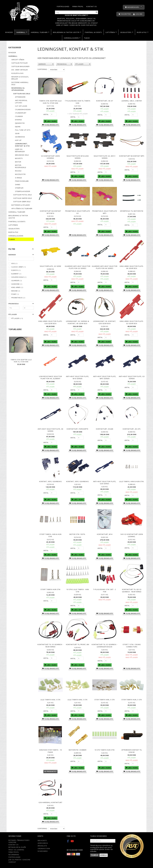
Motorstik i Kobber (78, 750)
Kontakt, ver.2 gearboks (51, 481)
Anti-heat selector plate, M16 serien (78, 378)
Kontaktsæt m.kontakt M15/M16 (51, 212)
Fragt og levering (16, 850)
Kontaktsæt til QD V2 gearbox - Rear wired (132, 591)
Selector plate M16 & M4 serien (78, 157)
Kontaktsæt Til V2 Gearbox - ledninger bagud (105, 646)
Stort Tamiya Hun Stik (51, 589)
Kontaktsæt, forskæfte (78, 429)
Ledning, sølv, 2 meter (132, 101)
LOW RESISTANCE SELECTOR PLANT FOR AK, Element (51, 378)
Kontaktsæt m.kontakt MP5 (132, 156)
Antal (46, 114)
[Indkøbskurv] (134, 7)
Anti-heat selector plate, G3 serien (132, 378)
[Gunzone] (24, 11)
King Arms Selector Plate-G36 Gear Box (50, 322)
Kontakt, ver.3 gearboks (78, 481)
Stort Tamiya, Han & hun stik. (50, 535)
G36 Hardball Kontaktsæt (50, 802)
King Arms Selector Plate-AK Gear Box (132, 267)
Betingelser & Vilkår (17, 847)
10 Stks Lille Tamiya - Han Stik (78, 591)
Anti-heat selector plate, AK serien (51, 430)
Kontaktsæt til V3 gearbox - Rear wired (50, 646)
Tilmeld (95, 855)
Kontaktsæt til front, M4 (78, 644)
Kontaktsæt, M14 (105, 534)
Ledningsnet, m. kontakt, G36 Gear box (105, 322)
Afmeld (104, 855)
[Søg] (97, 12)
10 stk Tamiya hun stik (105, 750)
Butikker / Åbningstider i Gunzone (19, 841)
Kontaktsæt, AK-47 (105, 101)
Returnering (14, 855)
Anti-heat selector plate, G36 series (105, 483)
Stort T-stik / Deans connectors (132, 646)
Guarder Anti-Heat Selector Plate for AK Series (105, 267)
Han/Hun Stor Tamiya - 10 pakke (51, 751)
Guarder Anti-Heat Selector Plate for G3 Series (78, 267)
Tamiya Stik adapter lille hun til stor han (21, 361)
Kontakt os (92, 6)
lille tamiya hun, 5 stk (51, 700)
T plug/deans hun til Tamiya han (78, 102)
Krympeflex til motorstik (132, 211)
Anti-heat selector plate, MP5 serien (105, 378)
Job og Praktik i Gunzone (19, 860)
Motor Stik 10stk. (78, 534)
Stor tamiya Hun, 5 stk (132, 700)
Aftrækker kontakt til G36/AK (132, 751)
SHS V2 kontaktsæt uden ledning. (132, 535)
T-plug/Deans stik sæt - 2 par (105, 591)
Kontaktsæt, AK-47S (132, 429)
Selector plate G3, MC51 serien (105, 157)
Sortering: (42, 69)
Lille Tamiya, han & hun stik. (132, 481)
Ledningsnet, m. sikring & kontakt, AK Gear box (78, 322)
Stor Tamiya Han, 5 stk (105, 700)
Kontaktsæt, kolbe (105, 429)
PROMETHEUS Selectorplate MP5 (105, 212)
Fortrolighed (63, 6)
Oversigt (12, 862)
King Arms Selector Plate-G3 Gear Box (132, 322)
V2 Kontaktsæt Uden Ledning (50, 157)
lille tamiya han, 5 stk (78, 700)
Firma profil (78, 6)
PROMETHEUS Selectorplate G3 (78, 212)
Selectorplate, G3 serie (51, 266)
